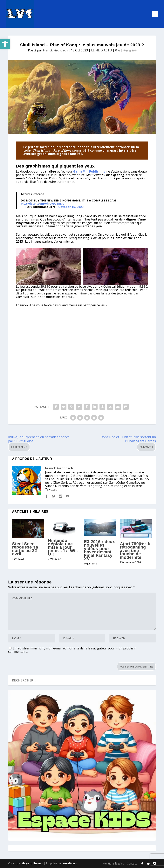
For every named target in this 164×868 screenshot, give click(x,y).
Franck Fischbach (55, 50)
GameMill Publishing (89, 171)
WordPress (70, 863)
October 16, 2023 (71, 207)
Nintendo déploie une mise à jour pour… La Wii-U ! (63, 547)
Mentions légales (113, 863)
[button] (5, 44)
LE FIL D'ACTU (102, 50)
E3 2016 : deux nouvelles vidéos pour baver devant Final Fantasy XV (99, 550)
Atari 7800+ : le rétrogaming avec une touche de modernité (136, 551)
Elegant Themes (32, 863)
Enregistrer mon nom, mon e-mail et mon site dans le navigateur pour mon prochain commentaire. (72, 650)
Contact (132, 863)
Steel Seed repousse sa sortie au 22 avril (25, 549)
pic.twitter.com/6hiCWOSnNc (42, 203)
